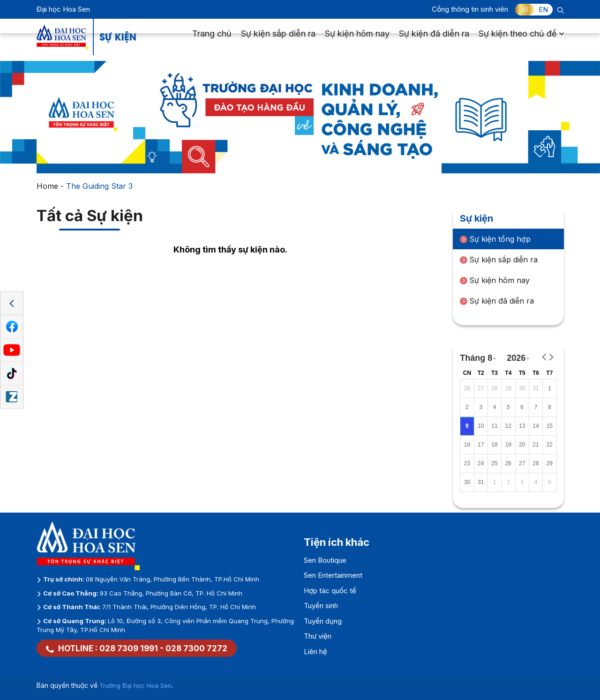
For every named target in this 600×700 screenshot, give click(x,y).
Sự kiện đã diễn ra (434, 40)
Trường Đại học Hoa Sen (135, 685)
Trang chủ (212, 40)
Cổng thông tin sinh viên (470, 9)
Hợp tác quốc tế (330, 591)
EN (543, 10)
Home (47, 186)
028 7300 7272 (196, 648)
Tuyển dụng (323, 621)
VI (525, 10)
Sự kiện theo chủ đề (521, 40)
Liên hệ (315, 652)
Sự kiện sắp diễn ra (278, 40)
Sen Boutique (325, 560)
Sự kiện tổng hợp (495, 239)
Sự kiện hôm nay (357, 40)
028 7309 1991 (129, 648)
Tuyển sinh (321, 606)
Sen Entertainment (333, 575)
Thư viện (318, 636)
